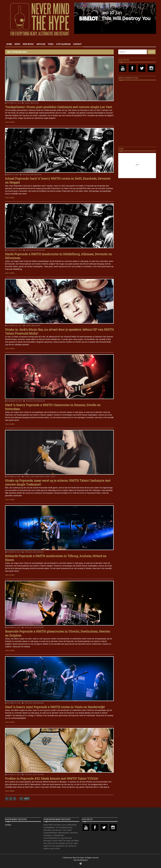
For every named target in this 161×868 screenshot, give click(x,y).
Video (51, 44)
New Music (28, 44)
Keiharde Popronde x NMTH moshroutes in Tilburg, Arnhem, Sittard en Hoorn (56, 558)
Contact (77, 44)
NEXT (27, 799)
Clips (32, 477)
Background (36, 175)
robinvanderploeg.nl (80, 860)
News (17, 44)
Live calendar (63, 44)
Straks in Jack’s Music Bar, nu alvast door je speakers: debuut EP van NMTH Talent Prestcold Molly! (59, 331)
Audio (27, 103)
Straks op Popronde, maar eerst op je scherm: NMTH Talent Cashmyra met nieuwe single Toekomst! (58, 482)
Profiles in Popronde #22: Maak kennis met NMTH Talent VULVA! (52, 779)
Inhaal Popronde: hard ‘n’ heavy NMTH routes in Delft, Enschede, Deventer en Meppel (58, 180)
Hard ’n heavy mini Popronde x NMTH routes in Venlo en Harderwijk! (55, 707)
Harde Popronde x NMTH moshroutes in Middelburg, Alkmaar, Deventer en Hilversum (58, 256)
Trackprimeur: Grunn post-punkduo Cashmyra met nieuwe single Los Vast (58, 107)
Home (9, 44)
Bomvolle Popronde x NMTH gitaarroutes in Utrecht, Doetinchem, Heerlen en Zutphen (58, 633)
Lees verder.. (10, 122)
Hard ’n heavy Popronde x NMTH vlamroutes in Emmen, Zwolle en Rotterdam (53, 407)
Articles (41, 44)
